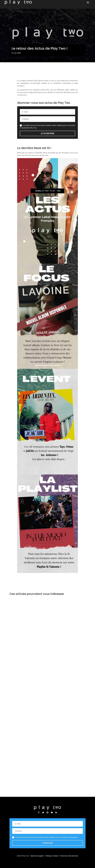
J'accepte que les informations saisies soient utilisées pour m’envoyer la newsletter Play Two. (47, 127)
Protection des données (69, 856)
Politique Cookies (52, 856)
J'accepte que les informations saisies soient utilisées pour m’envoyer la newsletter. (45, 837)
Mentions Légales (37, 856)
